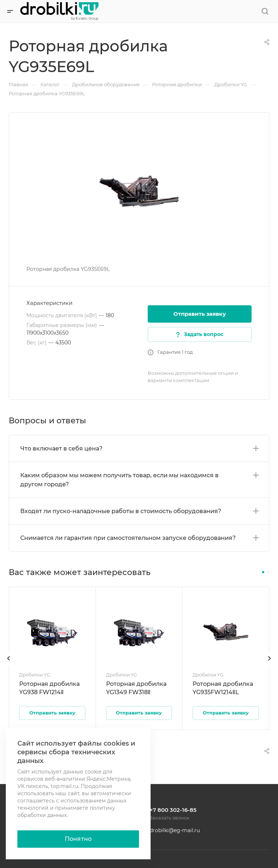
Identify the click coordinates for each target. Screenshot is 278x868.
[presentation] (9, 666)
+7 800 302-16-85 (173, 810)
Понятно (78, 839)
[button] (263, 572)
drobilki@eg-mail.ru (175, 830)
